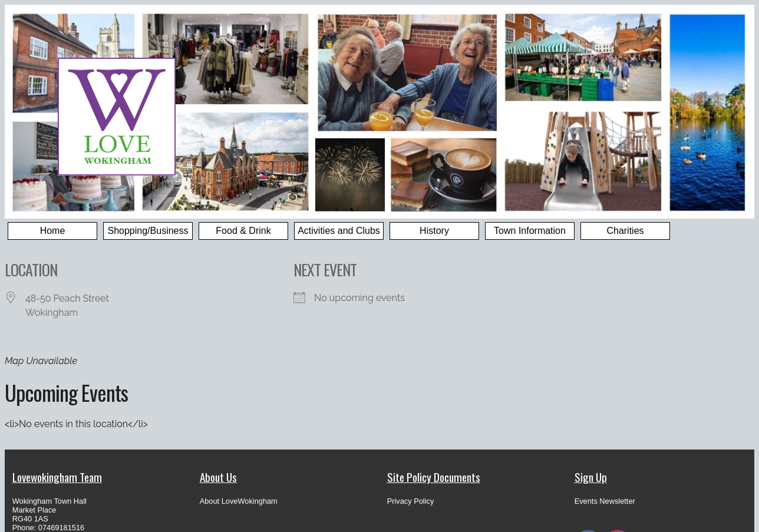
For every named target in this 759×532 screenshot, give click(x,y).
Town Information (530, 231)
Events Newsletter (605, 501)
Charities (625, 231)
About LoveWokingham (239, 501)
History (434, 231)
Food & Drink (243, 231)
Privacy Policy (411, 501)
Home (53, 231)
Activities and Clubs (339, 231)
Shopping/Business (148, 231)
